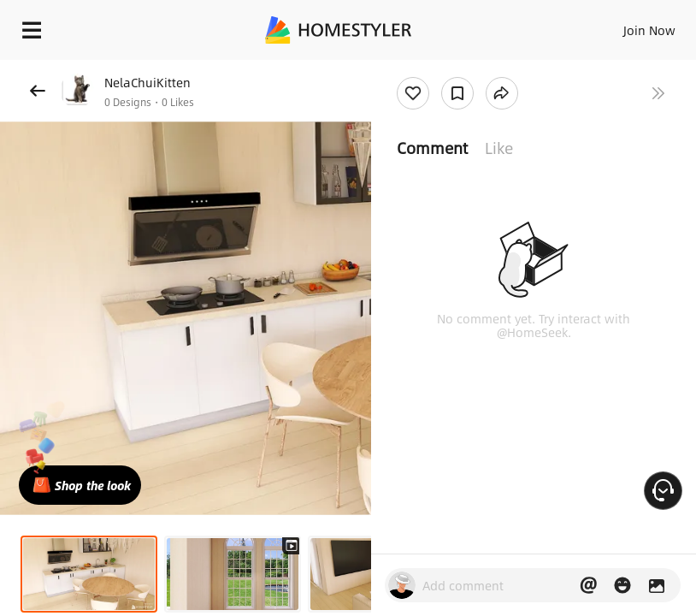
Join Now (649, 30)
